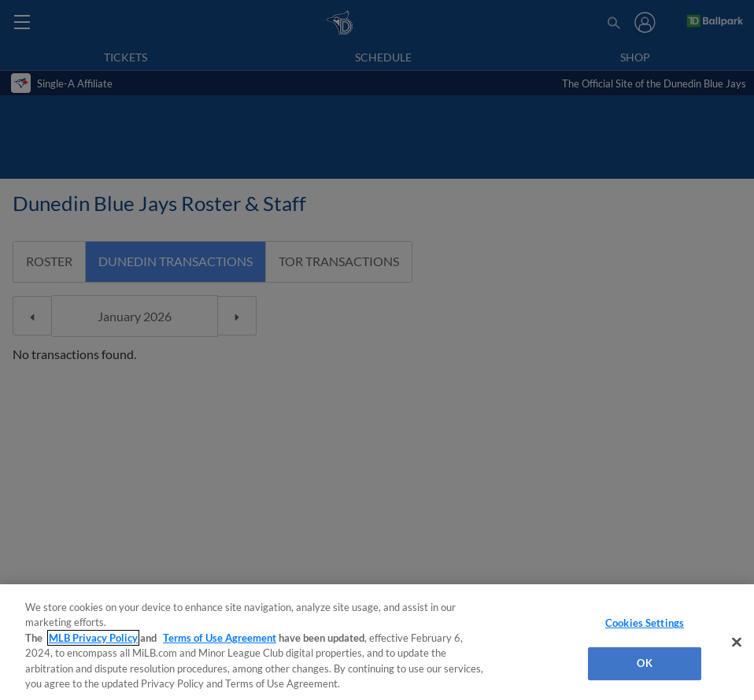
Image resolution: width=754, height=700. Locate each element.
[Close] (737, 643)
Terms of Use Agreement (220, 638)
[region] (377, 642)
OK (644, 663)
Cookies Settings (645, 623)
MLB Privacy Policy (93, 638)
